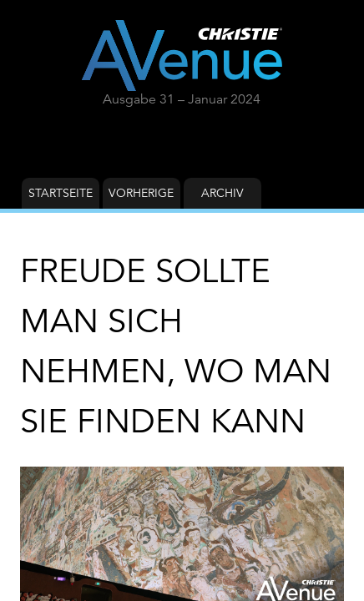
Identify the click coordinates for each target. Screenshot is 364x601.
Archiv (222, 193)
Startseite (61, 193)
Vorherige (141, 193)
